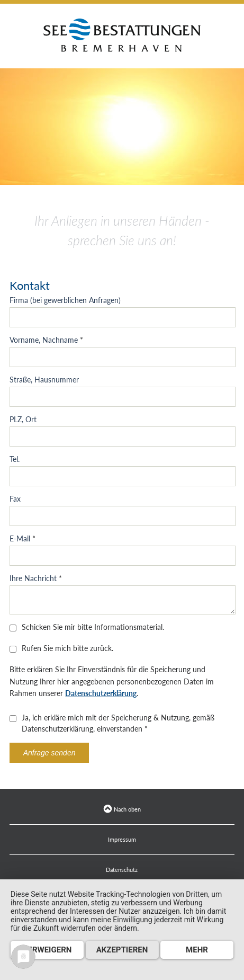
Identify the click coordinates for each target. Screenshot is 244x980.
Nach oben (122, 809)
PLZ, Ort (23, 419)
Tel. (15, 459)
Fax (15, 499)
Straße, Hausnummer (44, 380)
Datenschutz (122, 870)
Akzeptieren (122, 950)
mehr (197, 950)
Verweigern (47, 950)
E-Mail (22, 538)
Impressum (122, 839)
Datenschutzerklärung (101, 693)
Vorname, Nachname (46, 340)
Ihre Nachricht (36, 578)
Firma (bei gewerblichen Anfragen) (65, 300)
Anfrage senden (49, 753)
